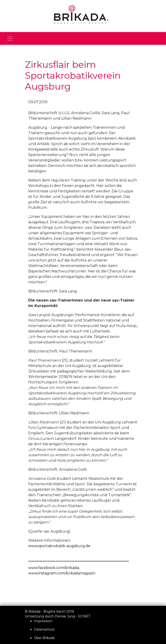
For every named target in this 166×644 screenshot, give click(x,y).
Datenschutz (44, 629)
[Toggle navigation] (10, 38)
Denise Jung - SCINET (73, 616)
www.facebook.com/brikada (54, 568)
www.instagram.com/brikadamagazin (62, 573)
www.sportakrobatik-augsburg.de (59, 546)
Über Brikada (44, 638)
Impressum (43, 621)
